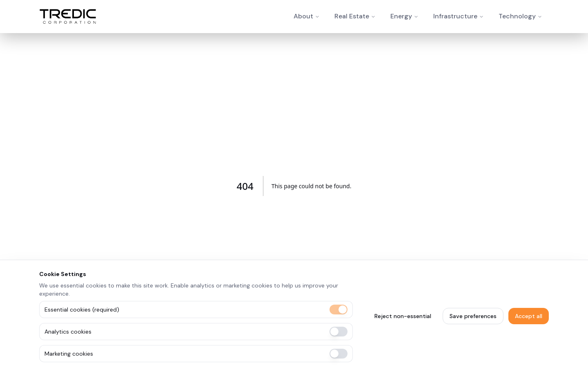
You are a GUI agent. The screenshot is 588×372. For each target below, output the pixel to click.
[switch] (339, 310)
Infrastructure (455, 16)
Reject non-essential (403, 316)
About (303, 16)
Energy (401, 16)
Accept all (529, 316)
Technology (517, 16)
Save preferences (473, 316)
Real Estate (352, 16)
